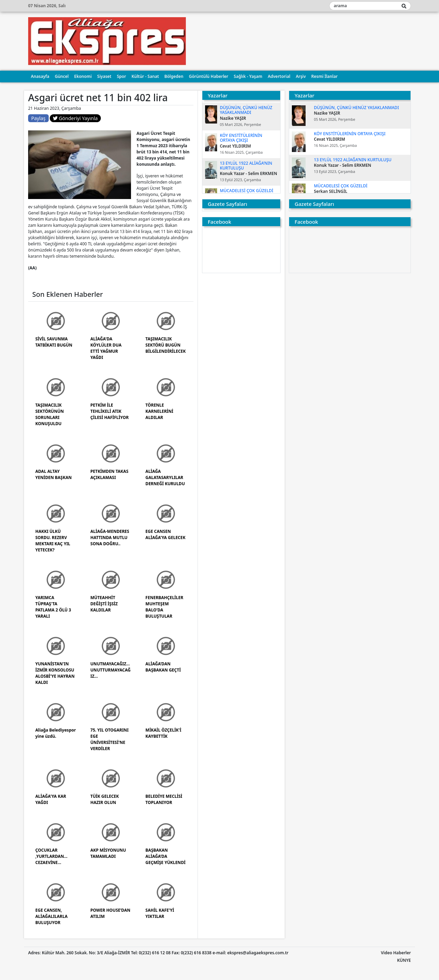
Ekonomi (83, 76)
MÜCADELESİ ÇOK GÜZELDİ (247, 191)
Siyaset (104, 76)
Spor (122, 76)
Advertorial (279, 76)
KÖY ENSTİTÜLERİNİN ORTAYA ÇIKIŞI (241, 138)
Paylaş (38, 118)
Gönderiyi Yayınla (75, 118)
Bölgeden (174, 76)
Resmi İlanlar (325, 76)
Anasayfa (40, 76)
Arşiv (301, 76)
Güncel (62, 76)
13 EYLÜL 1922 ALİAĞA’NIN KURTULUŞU (246, 166)
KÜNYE (404, 960)
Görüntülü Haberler (209, 76)
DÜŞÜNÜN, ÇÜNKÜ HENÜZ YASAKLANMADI (246, 110)
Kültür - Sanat (145, 76)
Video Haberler (396, 953)
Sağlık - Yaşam (248, 76)
